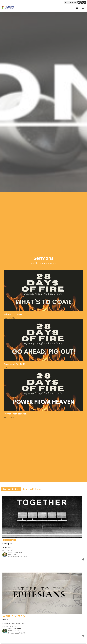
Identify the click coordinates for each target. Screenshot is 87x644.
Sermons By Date (11, 489)
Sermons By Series (32, 489)
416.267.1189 (70, 2)
